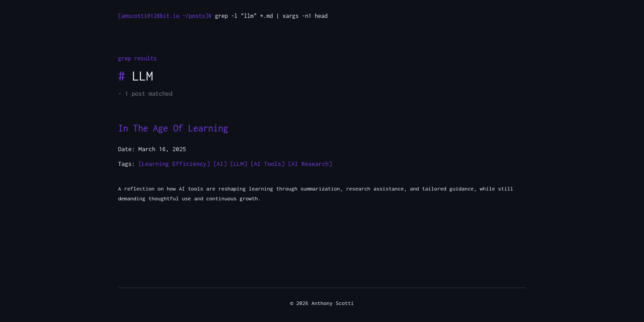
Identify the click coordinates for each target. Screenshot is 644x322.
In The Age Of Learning (173, 128)
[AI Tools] (267, 164)
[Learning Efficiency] (174, 164)
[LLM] (239, 164)
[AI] (220, 164)
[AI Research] (310, 164)
